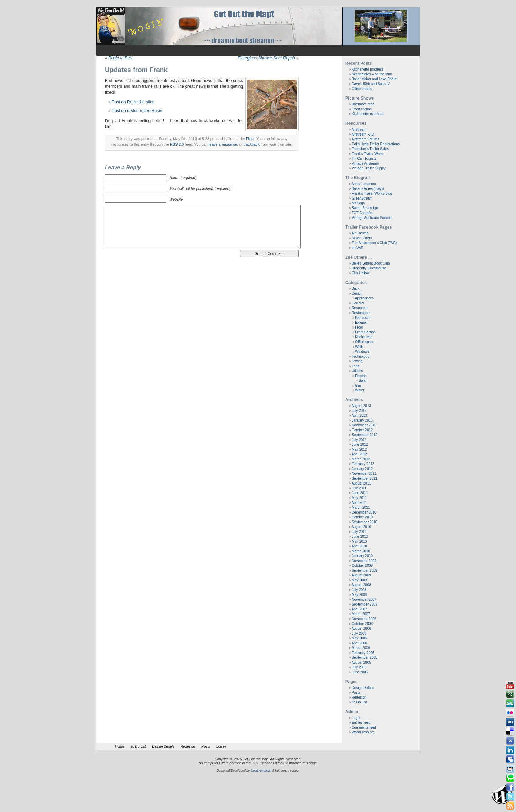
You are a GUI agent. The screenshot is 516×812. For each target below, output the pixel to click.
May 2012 (359, 449)
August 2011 (361, 483)
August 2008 (361, 585)
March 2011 (361, 507)
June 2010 (360, 537)
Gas (358, 385)
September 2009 (364, 570)
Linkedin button (510, 750)
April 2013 (359, 416)
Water (360, 390)
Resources (360, 308)
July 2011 (359, 488)
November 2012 (364, 425)
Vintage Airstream (365, 163)
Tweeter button (510, 797)
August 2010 (361, 527)
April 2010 (359, 546)
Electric (361, 376)
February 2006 (363, 653)
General (358, 303)
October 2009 (362, 566)
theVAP (357, 248)
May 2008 (359, 595)
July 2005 (359, 667)
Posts (356, 693)
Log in (356, 718)
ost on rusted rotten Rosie (138, 111)
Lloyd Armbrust (261, 771)
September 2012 (364, 435)
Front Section (365, 332)
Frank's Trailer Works (368, 154)
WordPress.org (363, 732)
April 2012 (359, 454)
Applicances (364, 298)
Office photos (362, 89)
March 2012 (361, 459)
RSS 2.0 (177, 144)
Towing (357, 361)
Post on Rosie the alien (133, 102)
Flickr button (510, 713)
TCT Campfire (363, 213)
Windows (362, 352)
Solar (363, 381)
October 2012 (362, 430)
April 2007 (359, 609)
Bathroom (363, 318)
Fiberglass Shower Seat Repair (266, 58)
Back (355, 289)
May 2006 (359, 638)
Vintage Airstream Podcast (372, 218)
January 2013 (362, 420)
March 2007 (361, 614)
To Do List (359, 702)
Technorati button (510, 778)
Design (357, 293)
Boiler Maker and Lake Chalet (374, 79)
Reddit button (510, 769)
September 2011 (364, 478)
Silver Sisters (362, 238)
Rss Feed (510, 806)
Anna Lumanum (364, 184)
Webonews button (510, 741)
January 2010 (362, 556)
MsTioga (358, 203)
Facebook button (510, 787)
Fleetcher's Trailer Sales (370, 149)
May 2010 (359, 541)
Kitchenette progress (368, 69)
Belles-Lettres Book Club (371, 263)
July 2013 (359, 411)
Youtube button (510, 685)
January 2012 (362, 469)
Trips (355, 366)
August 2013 (361, 406)
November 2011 (364, 474)
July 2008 (359, 590)
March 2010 (361, 551)
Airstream (359, 130)
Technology (360, 356)
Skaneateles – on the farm (372, 74)
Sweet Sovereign (365, 208)
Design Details (363, 688)
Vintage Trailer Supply (369, 168)
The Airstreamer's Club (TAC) (374, 243)
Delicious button (510, 731)
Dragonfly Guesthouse (369, 268)
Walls (359, 347)
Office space (365, 342)
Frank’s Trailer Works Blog (372, 193)
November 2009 (364, 561)
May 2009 (359, 580)
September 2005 (364, 658)
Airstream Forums (365, 139)
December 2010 (364, 512)
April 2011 (359, 503)
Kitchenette (364, 337)
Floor (250, 139)
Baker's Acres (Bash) (368, 189)
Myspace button (510, 759)
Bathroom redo (363, 104)
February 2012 (363, 464)
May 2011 (359, 498)
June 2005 (360, 672)
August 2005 (361, 662)
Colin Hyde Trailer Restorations (375, 144)
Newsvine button (510, 694)
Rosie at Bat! (120, 58)
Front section (362, 109)
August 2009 (361, 575)
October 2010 (362, 517)
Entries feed (361, 723)
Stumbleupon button (510, 703)
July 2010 (359, 532)
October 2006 (362, 624)
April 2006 (359, 643)
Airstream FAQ (363, 134)
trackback (252, 144)
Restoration (360, 313)
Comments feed (364, 727)
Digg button (510, 722)
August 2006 (361, 629)
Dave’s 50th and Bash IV (371, 84)
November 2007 (364, 599)
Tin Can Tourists (364, 159)
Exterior (361, 322)
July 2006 (359, 633)
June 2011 (360, 493)
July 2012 (359, 440)
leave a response (223, 144)
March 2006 (361, 648)
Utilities (357, 371)
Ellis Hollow (360, 273)
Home (120, 746)
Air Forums (360, 233)
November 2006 (364, 619)
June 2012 (360, 445)
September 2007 (364, 604)
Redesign (359, 697)
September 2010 (364, 522)
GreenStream (362, 198)
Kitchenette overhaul (367, 114)
